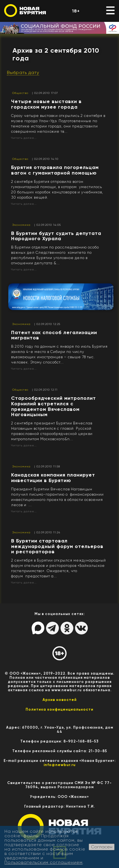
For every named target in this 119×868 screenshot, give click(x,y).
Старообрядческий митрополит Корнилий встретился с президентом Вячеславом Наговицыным (54, 406)
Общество (20, 93)
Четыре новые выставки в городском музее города (46, 104)
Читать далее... (24, 138)
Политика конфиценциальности (59, 709)
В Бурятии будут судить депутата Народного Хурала (56, 236)
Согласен (102, 847)
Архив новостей (60, 700)
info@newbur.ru (60, 765)
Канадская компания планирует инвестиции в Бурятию (53, 478)
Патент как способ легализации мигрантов (54, 335)
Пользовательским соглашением (44, 862)
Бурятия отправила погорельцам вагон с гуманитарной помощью (55, 170)
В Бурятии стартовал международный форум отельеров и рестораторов (57, 546)
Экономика (21, 225)
